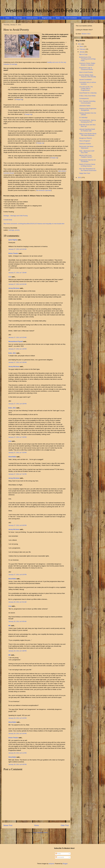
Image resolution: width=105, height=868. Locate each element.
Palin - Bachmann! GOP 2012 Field (87, 152)
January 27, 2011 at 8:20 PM (17, 575)
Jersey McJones (14, 288)
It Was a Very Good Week (87, 96)
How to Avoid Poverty (16, 30)
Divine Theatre (13, 253)
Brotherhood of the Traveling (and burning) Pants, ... (87, 59)
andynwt (51, 864)
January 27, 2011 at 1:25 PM (17, 349)
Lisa (10, 277)
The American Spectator (44, 190)
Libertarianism (86, 18)
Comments (60, 857)
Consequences (84, 98)
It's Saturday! (83, 117)
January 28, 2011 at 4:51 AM (17, 602)
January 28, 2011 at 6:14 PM (17, 753)
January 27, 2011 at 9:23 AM (17, 337)
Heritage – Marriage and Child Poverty (16, 216)
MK (10, 626)
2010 (80, 177)
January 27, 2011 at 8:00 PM (17, 525)
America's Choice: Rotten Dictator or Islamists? (87, 64)
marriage (11, 230)
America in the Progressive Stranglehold (88, 109)
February (83, 49)
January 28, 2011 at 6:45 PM (17, 764)
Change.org (19, 99)
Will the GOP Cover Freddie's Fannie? (86, 156)
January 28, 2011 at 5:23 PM (17, 718)
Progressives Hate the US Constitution (87, 161)
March (82, 46)
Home (8, 18)
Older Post (65, 825)
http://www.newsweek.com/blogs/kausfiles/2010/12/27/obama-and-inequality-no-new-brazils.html (34, 224)
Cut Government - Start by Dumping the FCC (87, 121)
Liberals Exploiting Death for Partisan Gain (87, 130)
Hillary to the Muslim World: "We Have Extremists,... (88, 135)
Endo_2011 (12, 353)
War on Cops (83, 54)
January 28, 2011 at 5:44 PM (17, 733)
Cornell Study (8, 220)
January (82, 52)
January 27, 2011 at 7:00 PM (17, 437)
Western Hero (86, 34)
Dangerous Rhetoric (86, 138)
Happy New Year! (85, 173)
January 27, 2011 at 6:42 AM (17, 249)
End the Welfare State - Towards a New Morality (88, 76)
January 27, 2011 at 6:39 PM (17, 404)
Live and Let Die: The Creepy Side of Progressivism (86, 88)
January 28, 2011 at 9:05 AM (17, 621)
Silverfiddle (12, 457)
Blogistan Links (47, 18)
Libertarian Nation (85, 106)
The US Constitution (71, 18)
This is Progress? (85, 141)
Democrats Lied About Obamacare (86, 147)
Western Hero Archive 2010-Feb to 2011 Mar (53, 10)
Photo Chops (18, 18)
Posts (58, 854)
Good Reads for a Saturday (88, 93)
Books (58, 18)
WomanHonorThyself (16, 341)
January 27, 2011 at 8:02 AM (17, 284)
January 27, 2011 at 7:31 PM (17, 474)
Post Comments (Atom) (40, 833)
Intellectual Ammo (32, 18)
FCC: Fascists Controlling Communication (87, 102)
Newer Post (8, 825)
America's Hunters (85, 144)
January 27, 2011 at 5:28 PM (17, 362)
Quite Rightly (13, 240)
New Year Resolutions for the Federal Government (88, 170)
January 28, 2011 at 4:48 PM (17, 651)
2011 (80, 44)
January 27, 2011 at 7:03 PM (17, 453)
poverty (17, 230)
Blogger (65, 864)
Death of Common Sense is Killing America (87, 165)
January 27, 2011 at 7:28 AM (17, 273)
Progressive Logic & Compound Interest (86, 69)
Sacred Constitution (85, 80)
